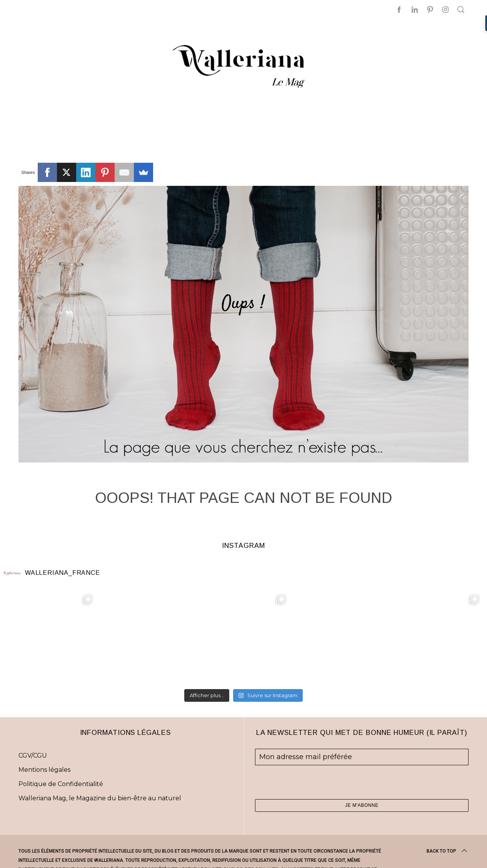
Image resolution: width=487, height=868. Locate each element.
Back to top (448, 851)
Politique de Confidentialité (61, 784)
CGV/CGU (33, 755)
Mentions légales (44, 770)
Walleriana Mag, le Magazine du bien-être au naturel (100, 798)
